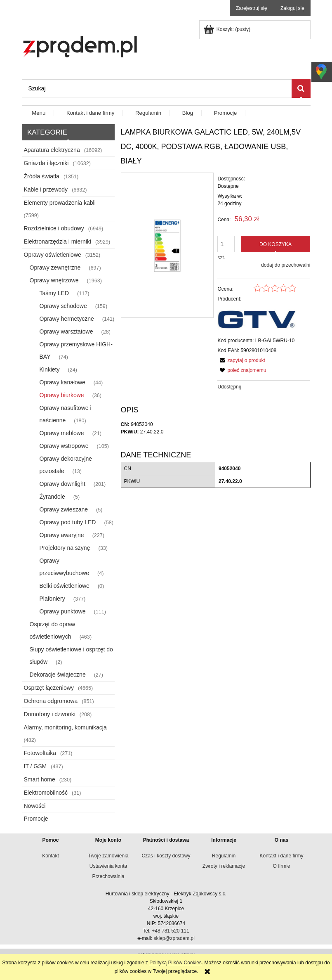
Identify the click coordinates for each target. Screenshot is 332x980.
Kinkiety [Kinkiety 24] (50, 369)
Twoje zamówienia (108, 856)
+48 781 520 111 (170, 931)
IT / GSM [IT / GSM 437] (35, 766)
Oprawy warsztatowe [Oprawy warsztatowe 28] (66, 331)
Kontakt (51, 856)
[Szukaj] (301, 88)
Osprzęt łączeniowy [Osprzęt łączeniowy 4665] (49, 688)
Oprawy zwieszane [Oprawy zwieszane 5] (64, 509)
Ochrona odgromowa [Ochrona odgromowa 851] (51, 701)
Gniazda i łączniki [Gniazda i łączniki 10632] (46, 163)
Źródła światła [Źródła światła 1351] (42, 176)
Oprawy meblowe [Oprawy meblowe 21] (62, 433)
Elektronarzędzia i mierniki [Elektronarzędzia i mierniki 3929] (58, 241)
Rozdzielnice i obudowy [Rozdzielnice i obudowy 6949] (54, 228)
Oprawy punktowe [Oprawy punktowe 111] (63, 611)
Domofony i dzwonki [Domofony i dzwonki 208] (50, 714)
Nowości (35, 806)
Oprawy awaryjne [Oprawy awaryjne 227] (62, 535)
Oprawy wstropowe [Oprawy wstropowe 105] (64, 446)
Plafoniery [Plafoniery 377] (52, 599)
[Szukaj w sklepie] (157, 88)
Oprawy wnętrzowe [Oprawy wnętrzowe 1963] (54, 280)
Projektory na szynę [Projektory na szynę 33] (65, 548)
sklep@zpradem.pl (174, 938)
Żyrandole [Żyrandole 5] (52, 497)
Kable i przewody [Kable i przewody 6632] (46, 189)
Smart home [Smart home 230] (40, 779)
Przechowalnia (108, 876)
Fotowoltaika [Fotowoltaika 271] (40, 753)
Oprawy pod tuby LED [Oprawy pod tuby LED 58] (68, 522)
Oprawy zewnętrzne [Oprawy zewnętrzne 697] (55, 267)
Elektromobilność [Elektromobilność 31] (46, 793)
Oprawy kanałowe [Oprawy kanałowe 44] (62, 382)
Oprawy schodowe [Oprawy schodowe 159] (63, 306)
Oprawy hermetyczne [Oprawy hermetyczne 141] (67, 319)
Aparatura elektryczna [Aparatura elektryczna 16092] (52, 150)
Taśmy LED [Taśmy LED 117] (54, 293)
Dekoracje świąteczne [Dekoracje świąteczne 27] (58, 675)
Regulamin (224, 856)
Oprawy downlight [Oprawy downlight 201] (62, 484)
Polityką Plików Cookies (175, 963)
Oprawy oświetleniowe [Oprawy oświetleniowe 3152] (53, 255)
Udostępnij (229, 387)
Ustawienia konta (108, 866)
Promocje (36, 819)
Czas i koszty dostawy (166, 856)
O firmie (282, 866)
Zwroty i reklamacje (224, 866)
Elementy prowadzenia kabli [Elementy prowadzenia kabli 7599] (60, 203)
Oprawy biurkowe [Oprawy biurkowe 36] (62, 395)
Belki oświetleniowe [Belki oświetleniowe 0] (65, 586)
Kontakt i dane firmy (281, 856)
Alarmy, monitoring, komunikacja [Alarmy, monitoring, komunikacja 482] (65, 727)
